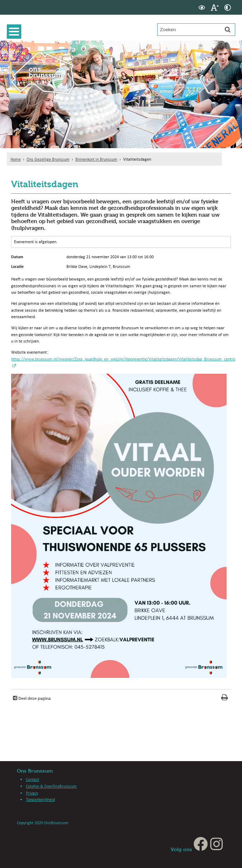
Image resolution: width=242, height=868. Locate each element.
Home (16, 159)
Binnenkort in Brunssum (96, 159)
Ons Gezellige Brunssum (48, 159)
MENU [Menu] (16, 32)
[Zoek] (228, 29)
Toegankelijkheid (40, 799)
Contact (32, 779)
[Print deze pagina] (225, 698)
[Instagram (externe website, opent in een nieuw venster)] (217, 849)
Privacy (32, 793)
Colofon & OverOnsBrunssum (51, 786)
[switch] (202, 7)
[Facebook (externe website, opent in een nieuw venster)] (201, 849)
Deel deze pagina (34, 698)
